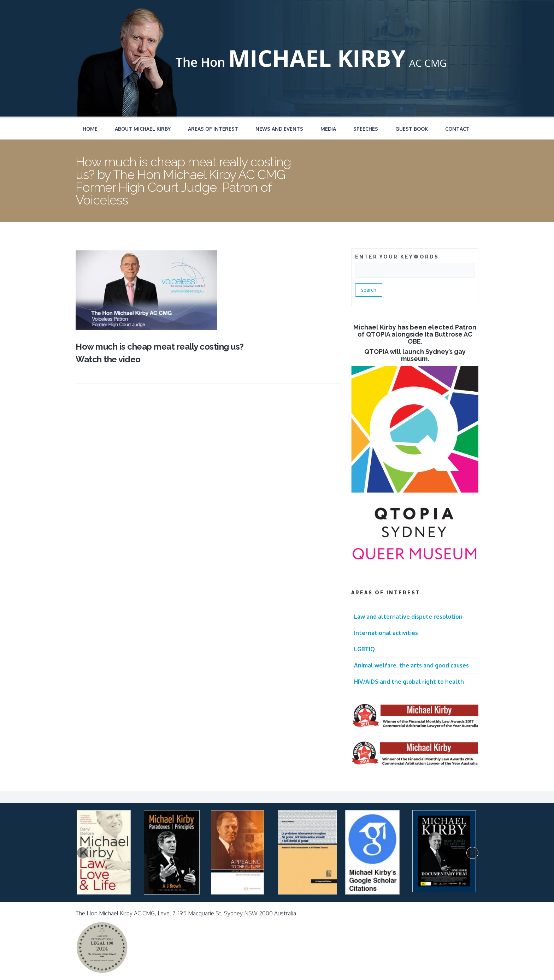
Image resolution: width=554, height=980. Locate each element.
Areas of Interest (213, 129)
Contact (457, 129)
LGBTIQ (364, 649)
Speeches (366, 129)
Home (90, 129)
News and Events (279, 129)
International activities (386, 633)
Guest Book (412, 129)
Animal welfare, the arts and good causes (411, 665)
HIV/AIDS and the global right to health (409, 682)
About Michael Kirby (143, 129)
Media (328, 129)
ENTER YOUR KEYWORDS (397, 257)
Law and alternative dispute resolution (408, 617)
